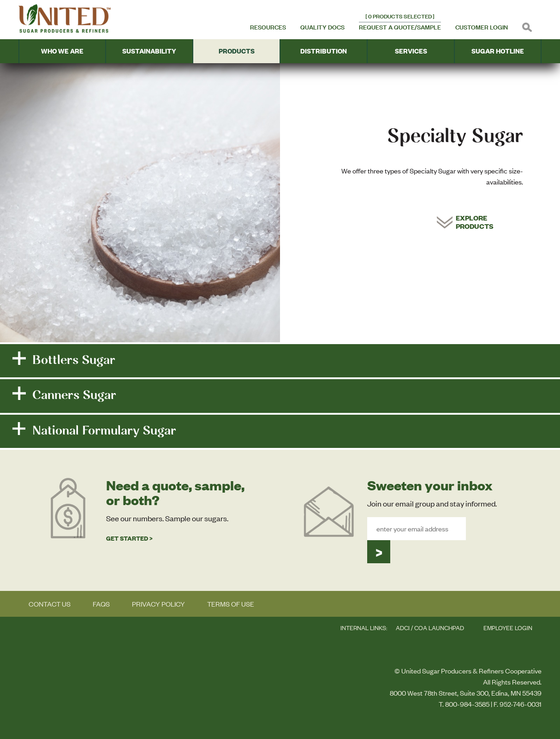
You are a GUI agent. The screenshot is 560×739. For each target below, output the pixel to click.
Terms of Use (231, 604)
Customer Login (482, 27)
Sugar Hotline (498, 51)
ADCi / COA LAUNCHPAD (430, 628)
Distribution (324, 51)
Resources (268, 27)
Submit (379, 552)
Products (237, 51)
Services (411, 51)
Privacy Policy (158, 604)
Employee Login (508, 628)
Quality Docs (322, 27)
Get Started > (129, 538)
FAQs (101, 604)
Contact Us (50, 604)
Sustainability (149, 51)
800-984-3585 (467, 704)
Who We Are (62, 51)
